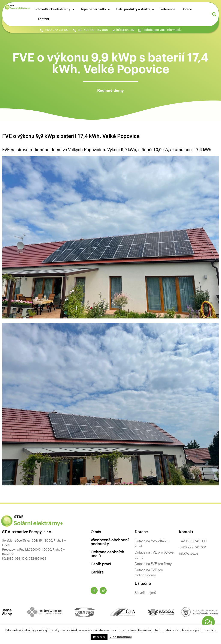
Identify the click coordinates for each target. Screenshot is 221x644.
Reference (168, 9)
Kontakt (43, 19)
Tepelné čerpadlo (95, 9)
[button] (214, 14)
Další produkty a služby (135, 9)
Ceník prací (101, 564)
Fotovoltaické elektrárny (55, 9)
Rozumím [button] (99, 637)
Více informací (121, 637)
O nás (96, 532)
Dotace (187, 9)
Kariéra (97, 572)
